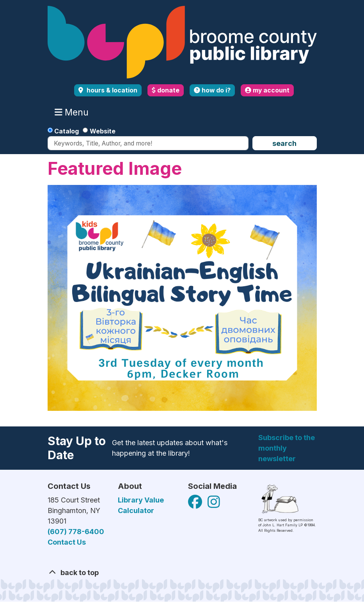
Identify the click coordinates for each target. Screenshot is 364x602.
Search (284, 143)
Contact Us (67, 542)
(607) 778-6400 (76, 532)
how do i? (212, 90)
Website (103, 131)
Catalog (67, 131)
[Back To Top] (182, 573)
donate (166, 90)
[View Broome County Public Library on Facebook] (196, 504)
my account (267, 90)
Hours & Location (111, 90)
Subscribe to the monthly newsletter (287, 448)
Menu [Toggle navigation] (73, 112)
